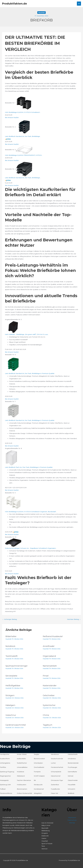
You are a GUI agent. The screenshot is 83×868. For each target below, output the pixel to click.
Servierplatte (11, 676)
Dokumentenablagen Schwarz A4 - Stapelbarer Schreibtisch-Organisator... (31, 548)
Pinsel (46, 676)
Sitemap (72, 823)
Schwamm (71, 789)
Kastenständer (50, 686)
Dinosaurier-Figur (57, 780)
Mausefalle (72, 785)
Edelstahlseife (73, 754)
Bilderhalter (11, 636)
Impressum (72, 818)
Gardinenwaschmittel (16, 725)
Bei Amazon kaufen (12, 117)
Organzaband (49, 656)
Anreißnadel (49, 646)
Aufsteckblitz (21, 759)
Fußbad (3, 789)
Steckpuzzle (38, 785)
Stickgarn (10, 695)
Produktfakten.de (14, 4)
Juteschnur (11, 715)
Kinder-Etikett (22, 754)
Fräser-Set (54, 793)
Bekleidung (46, 831)
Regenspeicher (5, 776)
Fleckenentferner (6, 793)
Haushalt (41, 13)
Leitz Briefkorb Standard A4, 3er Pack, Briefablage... (23, 178)
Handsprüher (5, 754)
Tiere (43, 846)
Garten (44, 838)
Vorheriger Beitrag (10, 619)
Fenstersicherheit (57, 767)
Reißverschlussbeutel (53, 636)
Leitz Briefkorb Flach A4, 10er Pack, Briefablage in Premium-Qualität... (29, 467)
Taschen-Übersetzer (24, 780)
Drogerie (45, 833)
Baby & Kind (46, 825)
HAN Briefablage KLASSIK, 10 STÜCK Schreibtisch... (23, 112)
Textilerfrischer (22, 763)
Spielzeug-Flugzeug (7, 772)
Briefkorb (71, 793)
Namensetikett (50, 666)
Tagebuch (48, 725)
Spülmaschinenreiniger (17, 666)
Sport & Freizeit (47, 844)
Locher (53, 763)
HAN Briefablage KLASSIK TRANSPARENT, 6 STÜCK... (24, 155)
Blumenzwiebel (39, 759)
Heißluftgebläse (13, 686)
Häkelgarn (10, 705)
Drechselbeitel (39, 767)
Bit (35, 780)
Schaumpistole (56, 772)
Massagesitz (4, 780)
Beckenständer (73, 763)
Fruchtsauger (72, 767)
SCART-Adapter (39, 776)
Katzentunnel (56, 776)
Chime (46, 715)
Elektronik (45, 836)
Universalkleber (22, 767)
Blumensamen (22, 789)
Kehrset (71, 776)
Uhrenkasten (38, 763)
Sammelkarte (72, 772)
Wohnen (45, 849)
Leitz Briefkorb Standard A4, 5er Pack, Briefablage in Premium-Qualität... (30, 373)
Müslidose (20, 772)
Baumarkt (45, 828)
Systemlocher (49, 705)
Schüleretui (72, 759)
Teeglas (36, 754)
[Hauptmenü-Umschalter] (79, 4)
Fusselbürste (55, 789)
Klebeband (21, 776)
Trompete (37, 772)
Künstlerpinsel (39, 789)
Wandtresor (55, 754)
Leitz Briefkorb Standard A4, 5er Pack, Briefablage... (23, 136)
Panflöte (3, 767)
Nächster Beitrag (74, 619)
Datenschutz (72, 820)
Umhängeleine (5, 763)
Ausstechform (5, 759)
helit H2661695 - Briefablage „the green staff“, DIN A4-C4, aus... (27, 334)
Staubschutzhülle (57, 759)
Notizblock (10, 646)
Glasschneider (73, 780)
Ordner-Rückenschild (24, 793)
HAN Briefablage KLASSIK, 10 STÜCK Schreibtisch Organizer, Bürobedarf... (31, 512)
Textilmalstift (12, 656)
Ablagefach (38, 793)
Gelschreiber (49, 695)
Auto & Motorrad (47, 823)
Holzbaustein (22, 785)
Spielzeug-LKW (5, 785)
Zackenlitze (55, 785)
